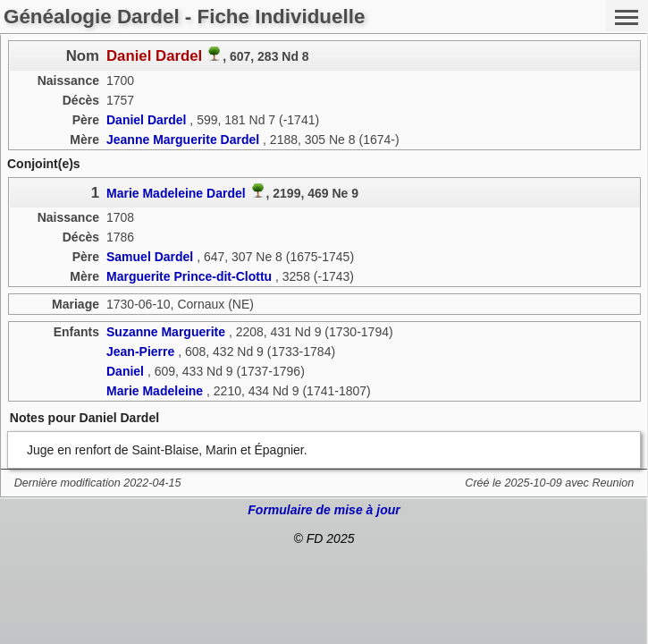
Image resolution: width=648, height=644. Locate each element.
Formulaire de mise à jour (324, 510)
